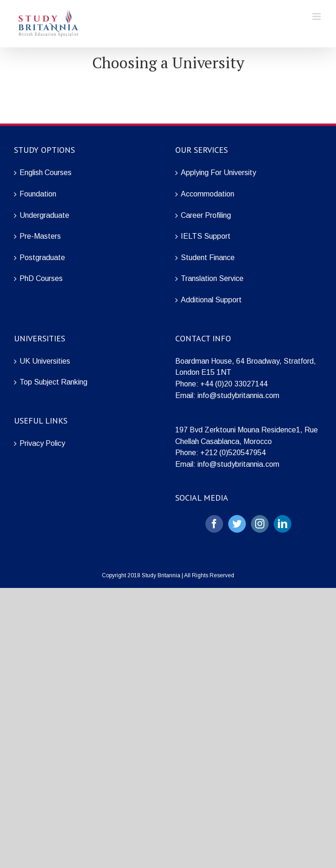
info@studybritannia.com (238, 395)
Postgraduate (42, 258)
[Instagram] (260, 524)
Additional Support (211, 300)
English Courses (46, 173)
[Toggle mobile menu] (317, 16)
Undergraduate (44, 215)
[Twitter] (237, 524)
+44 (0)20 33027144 (234, 384)
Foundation (38, 194)
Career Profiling (206, 215)
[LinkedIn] (283, 524)
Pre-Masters (40, 236)
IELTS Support (206, 236)
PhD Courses (41, 278)
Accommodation (208, 194)
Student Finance (208, 258)
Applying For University (218, 173)
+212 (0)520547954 (233, 453)
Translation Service (212, 278)
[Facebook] (214, 524)
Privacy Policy (42, 443)
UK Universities (45, 361)
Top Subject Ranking (53, 382)
